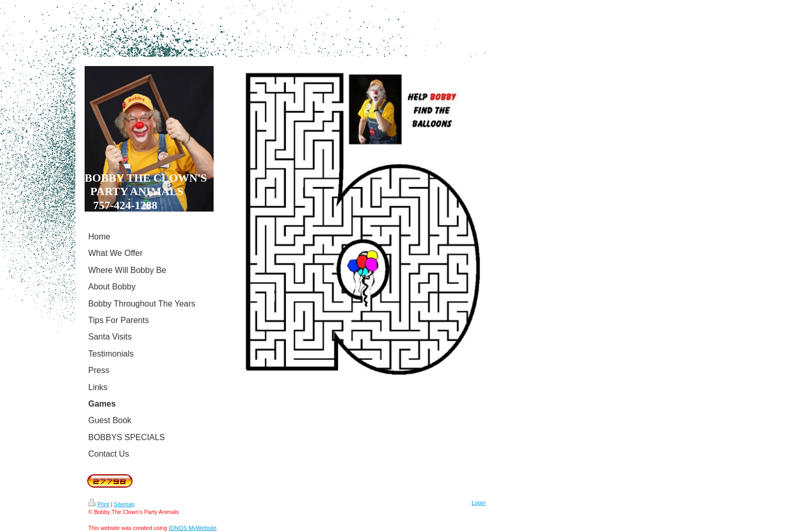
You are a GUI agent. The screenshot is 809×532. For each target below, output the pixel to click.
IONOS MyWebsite (193, 528)
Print (99, 504)
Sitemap (124, 504)
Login (479, 503)
